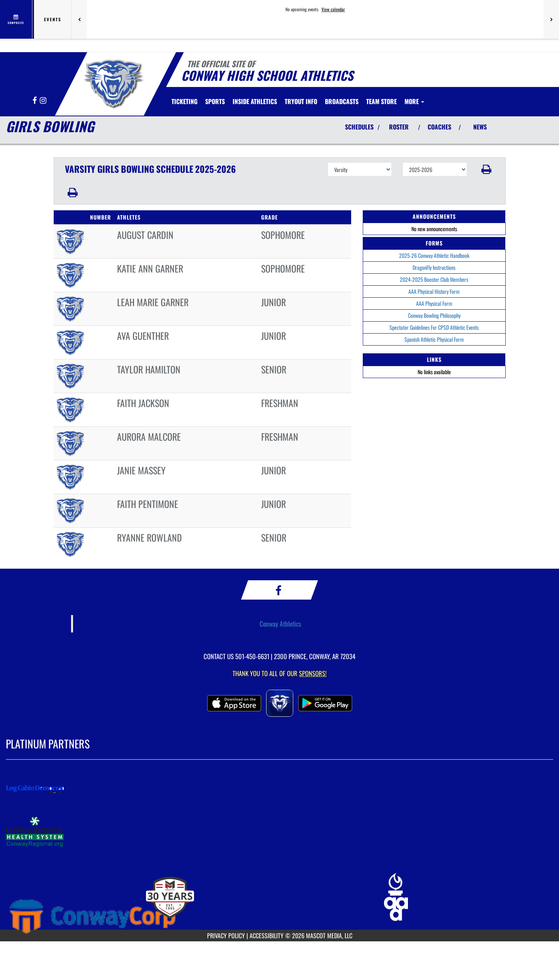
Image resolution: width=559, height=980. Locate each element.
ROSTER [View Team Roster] (399, 127)
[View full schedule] (16, 19)
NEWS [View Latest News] (480, 127)
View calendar (333, 9)
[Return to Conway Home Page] (112, 83)
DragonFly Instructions (434, 267)
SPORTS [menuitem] (215, 101)
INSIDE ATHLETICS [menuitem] (255, 101)
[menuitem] (184, 101)
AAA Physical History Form (434, 291)
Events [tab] (53, 19)
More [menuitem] (414, 101)
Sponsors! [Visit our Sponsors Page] (313, 673)
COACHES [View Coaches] (439, 127)
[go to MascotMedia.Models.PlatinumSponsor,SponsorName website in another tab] (279, 789)
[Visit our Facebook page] (35, 101)
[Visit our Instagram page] (43, 101)
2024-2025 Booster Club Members (434, 279)
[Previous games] (79, 19)
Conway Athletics (280, 624)
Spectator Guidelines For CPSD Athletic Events (434, 327)
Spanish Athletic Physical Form (434, 339)
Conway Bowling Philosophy (434, 315)
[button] (486, 169)
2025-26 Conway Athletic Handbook (434, 255)
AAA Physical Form (434, 303)
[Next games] (551, 19)
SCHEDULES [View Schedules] (359, 127)
